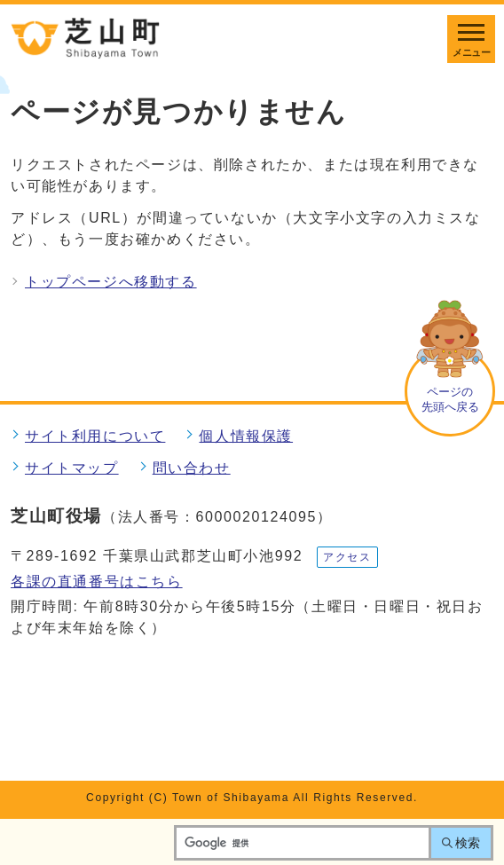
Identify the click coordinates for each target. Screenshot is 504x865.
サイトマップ (72, 468)
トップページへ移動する (111, 282)
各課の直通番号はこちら (97, 582)
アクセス (347, 557)
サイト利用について (95, 436)
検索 (468, 843)
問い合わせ (192, 468)
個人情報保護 (246, 436)
